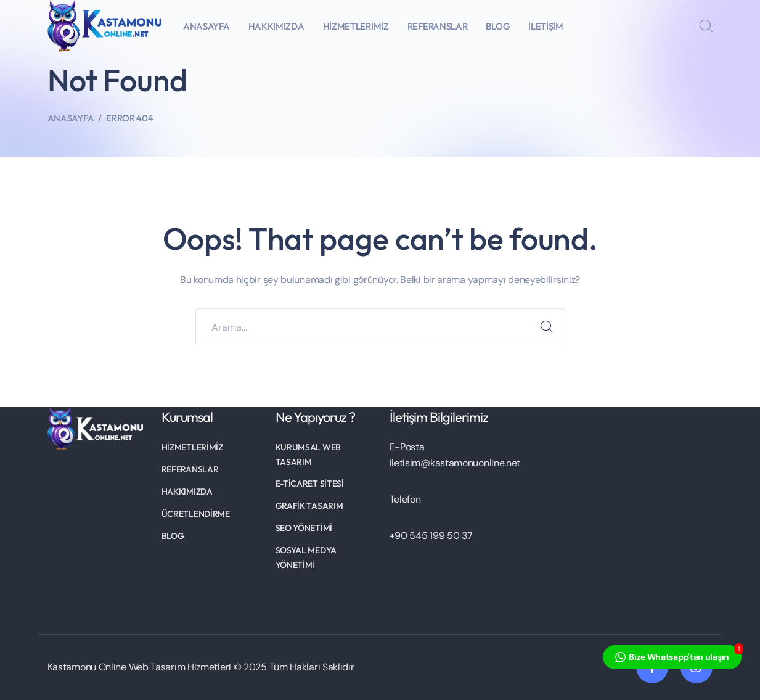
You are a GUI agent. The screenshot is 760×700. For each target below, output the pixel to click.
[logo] (104, 25)
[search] (706, 27)
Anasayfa (71, 118)
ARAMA (547, 327)
